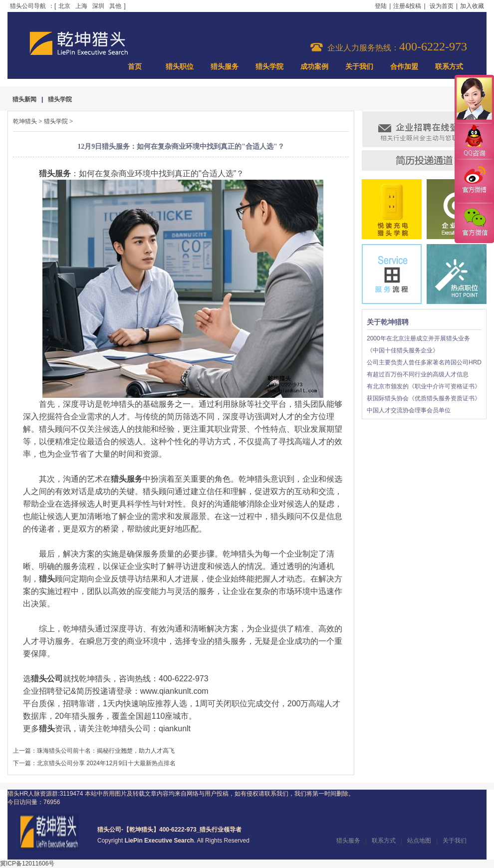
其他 (115, 6)
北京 (64, 6)
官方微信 (474, 223)
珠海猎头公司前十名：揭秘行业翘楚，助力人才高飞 (106, 751)
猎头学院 (269, 67)
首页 (135, 67)
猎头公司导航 (28, 6)
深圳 (98, 6)
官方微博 (474, 181)
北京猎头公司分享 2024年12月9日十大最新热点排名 (106, 763)
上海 (81, 6)
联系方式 (449, 67)
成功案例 (314, 67)
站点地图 (419, 841)
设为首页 (442, 6)
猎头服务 (225, 67)
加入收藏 (472, 6)
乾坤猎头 (25, 121)
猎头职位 (180, 67)
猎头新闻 (24, 99)
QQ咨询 (474, 142)
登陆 (381, 6)
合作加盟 (404, 67)
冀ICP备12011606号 (27, 864)
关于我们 (359, 67)
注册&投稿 (407, 6)
